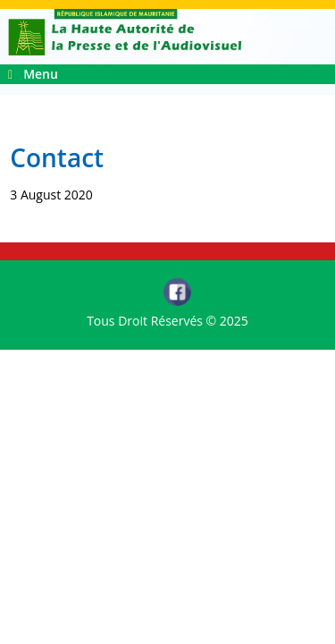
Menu (33, 74)
